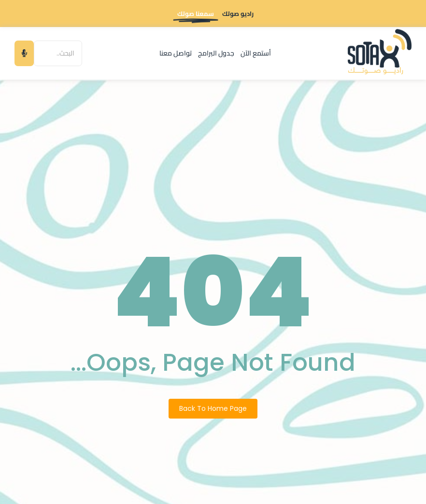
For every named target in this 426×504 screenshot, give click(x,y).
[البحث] (58, 53)
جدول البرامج (216, 53)
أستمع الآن (256, 53)
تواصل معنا (176, 53)
